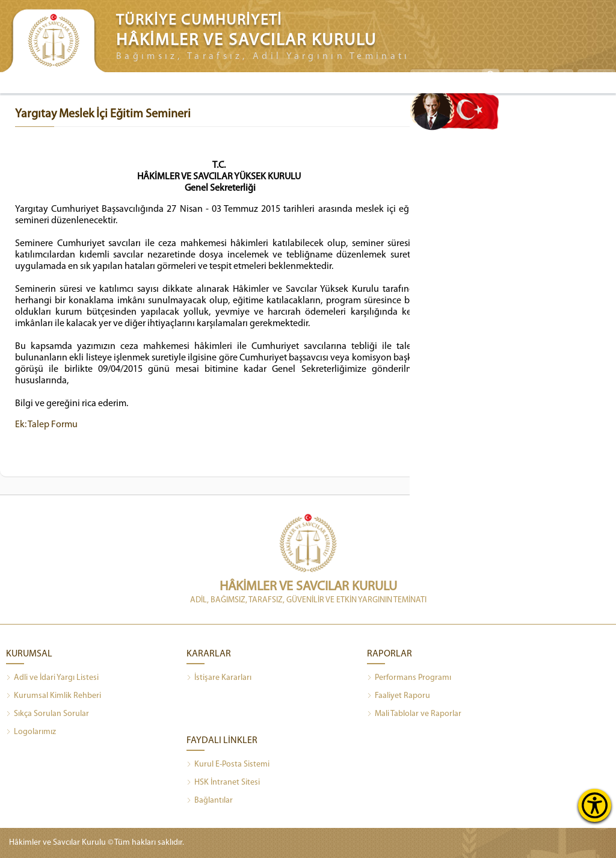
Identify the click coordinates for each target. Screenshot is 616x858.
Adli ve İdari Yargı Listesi (52, 678)
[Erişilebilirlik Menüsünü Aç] (595, 805)
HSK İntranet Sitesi (223, 783)
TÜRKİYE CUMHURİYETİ (199, 21)
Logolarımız (31, 732)
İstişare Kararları (219, 678)
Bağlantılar (210, 801)
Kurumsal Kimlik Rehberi (54, 696)
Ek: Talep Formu (46, 425)
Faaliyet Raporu (399, 696)
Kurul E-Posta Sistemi (228, 765)
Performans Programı (409, 678)
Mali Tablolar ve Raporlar (414, 714)
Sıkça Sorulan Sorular (48, 714)
